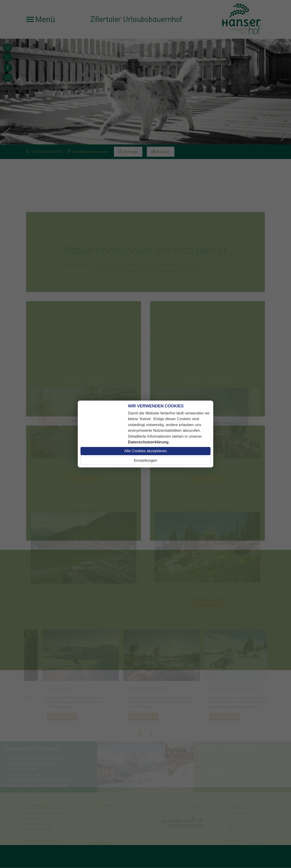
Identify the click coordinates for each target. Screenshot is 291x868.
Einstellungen (145, 460)
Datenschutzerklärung (148, 442)
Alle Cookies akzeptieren (145, 451)
